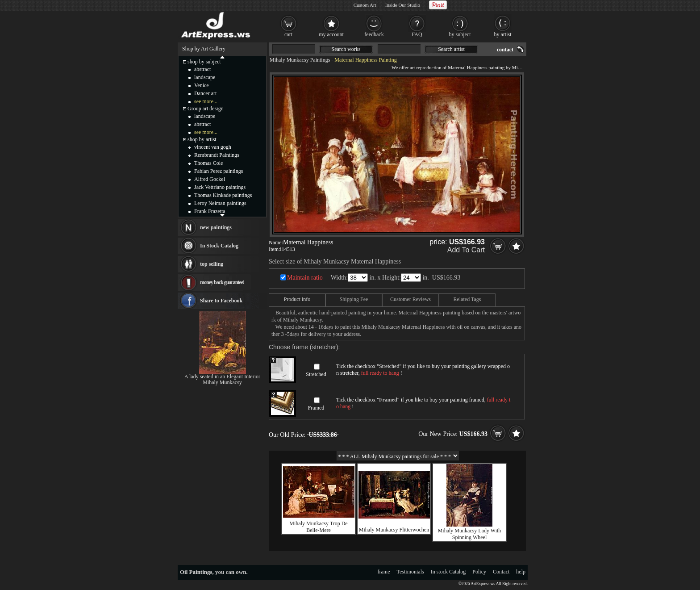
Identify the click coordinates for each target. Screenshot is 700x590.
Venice (202, 85)
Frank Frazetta (210, 211)
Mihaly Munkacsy (222, 382)
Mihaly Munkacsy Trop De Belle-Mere (318, 527)
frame (384, 572)
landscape (205, 77)
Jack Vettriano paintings (220, 187)
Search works (346, 49)
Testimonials (410, 572)
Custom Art (365, 5)
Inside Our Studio (403, 5)
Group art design (206, 109)
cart (288, 34)
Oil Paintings (196, 572)
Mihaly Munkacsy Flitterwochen (394, 530)
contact (505, 50)
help (521, 572)
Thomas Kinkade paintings (223, 195)
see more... (206, 101)
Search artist (451, 49)
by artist (503, 34)
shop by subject (204, 62)
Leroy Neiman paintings (220, 203)
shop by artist (202, 139)
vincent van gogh (213, 147)
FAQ (417, 34)
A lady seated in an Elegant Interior (222, 377)
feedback (374, 34)
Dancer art (205, 93)
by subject (460, 34)
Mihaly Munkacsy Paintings (300, 60)
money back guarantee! (222, 282)
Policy (479, 572)
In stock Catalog (448, 572)
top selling (212, 264)
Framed (316, 408)
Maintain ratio (305, 278)
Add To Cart (466, 250)
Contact (501, 572)
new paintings (216, 227)
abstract (202, 69)
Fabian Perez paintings (219, 171)
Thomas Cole (208, 163)
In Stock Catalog (219, 246)
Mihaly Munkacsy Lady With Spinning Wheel (470, 534)
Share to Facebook (221, 301)
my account (331, 34)
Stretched (316, 374)
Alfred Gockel (210, 179)
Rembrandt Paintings (217, 155)
